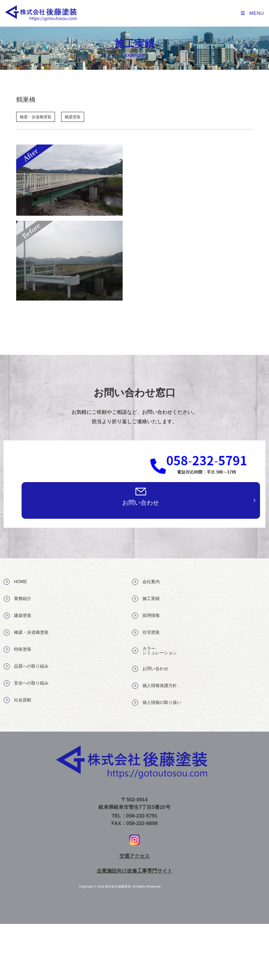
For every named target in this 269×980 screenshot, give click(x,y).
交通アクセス (134, 856)
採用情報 (146, 616)
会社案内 (146, 582)
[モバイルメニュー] (252, 13)
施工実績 (146, 599)
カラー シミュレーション (154, 651)
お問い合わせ (141, 503)
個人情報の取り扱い (157, 703)
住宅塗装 (146, 633)
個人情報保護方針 (154, 686)
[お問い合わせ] (141, 491)
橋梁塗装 (73, 117)
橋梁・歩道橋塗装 (36, 117)
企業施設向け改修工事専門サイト (134, 871)
